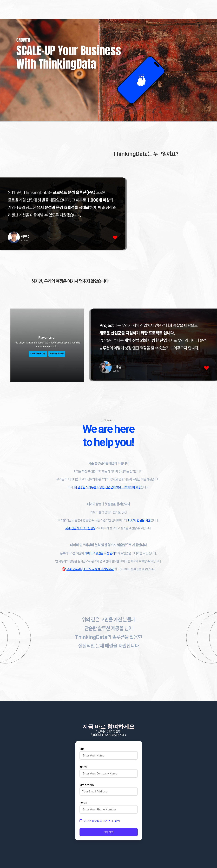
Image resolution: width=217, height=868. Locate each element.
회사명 (83, 767)
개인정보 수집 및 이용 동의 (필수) (102, 821)
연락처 (83, 803)
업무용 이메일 (87, 785)
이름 (82, 749)
